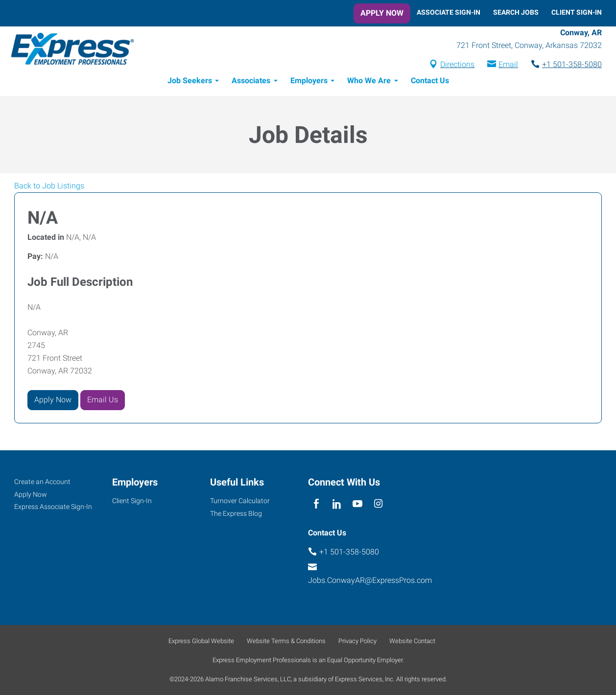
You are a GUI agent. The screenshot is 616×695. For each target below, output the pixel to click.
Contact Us (430, 82)
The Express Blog (236, 513)
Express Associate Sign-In (53, 507)
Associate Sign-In (449, 12)
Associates (251, 82)
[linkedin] (337, 504)
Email (508, 65)
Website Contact (412, 641)
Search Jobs (516, 12)
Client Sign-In (577, 12)
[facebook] (316, 504)
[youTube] (358, 504)
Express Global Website (201, 641)
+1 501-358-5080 (572, 65)
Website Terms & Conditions (286, 641)
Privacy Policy (357, 641)
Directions (457, 65)
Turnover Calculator (240, 501)
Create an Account (42, 482)
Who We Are (369, 82)
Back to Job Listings (49, 187)
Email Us (103, 401)
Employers (309, 82)
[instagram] (378, 504)
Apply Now (382, 13)
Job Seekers (190, 82)
